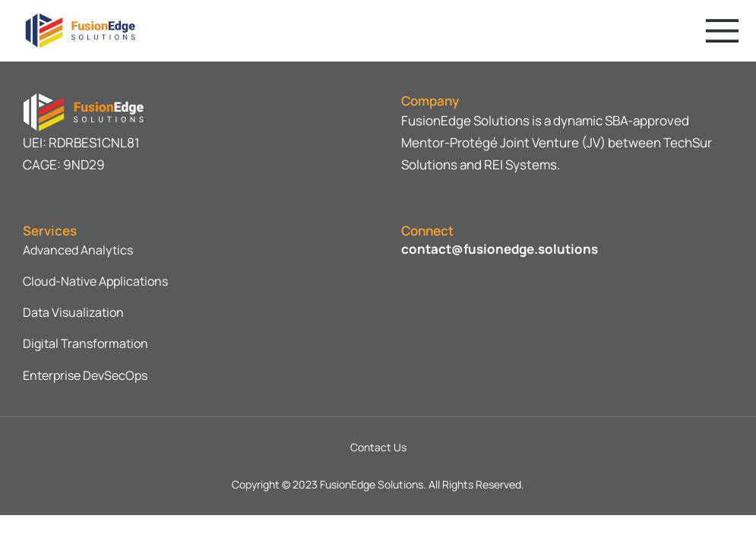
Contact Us (378, 447)
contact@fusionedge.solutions (500, 249)
